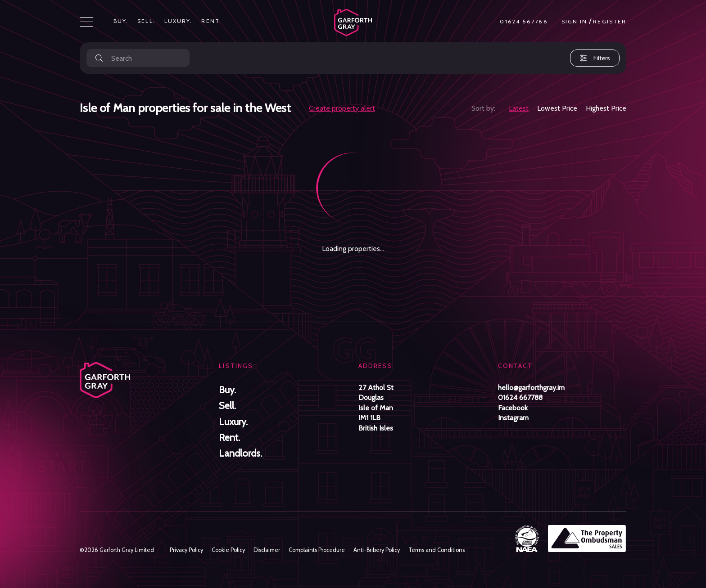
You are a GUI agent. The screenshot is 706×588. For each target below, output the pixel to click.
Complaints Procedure (317, 550)
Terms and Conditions (437, 550)
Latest (519, 108)
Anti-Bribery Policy (377, 550)
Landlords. (240, 453)
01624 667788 (524, 22)
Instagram (513, 418)
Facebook (513, 408)
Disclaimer (267, 550)
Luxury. (179, 21)
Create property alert (342, 108)
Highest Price (606, 108)
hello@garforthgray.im (531, 388)
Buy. (121, 21)
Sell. (146, 21)
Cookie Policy (228, 550)
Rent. (211, 21)
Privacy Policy (186, 550)
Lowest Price (557, 108)
